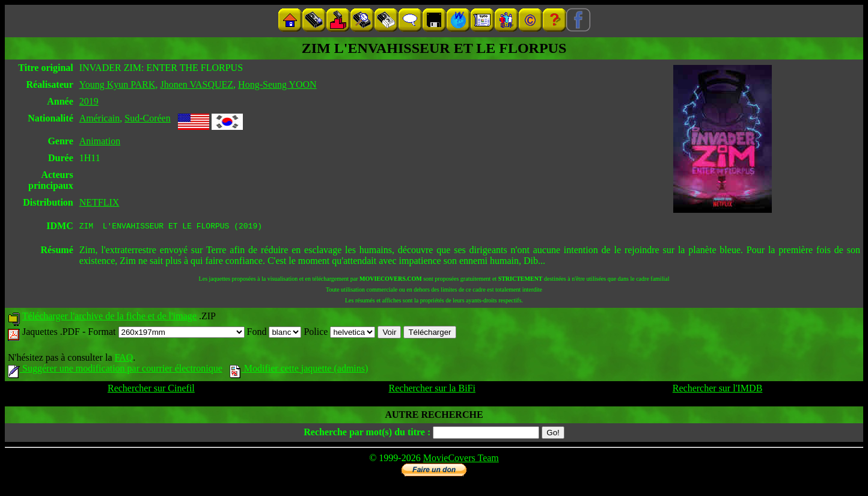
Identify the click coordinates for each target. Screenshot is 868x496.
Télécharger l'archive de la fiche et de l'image (109, 318)
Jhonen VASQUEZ (197, 84)
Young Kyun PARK (118, 84)
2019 (89, 101)
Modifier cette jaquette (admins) (299, 370)
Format (166, 333)
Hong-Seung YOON (277, 84)
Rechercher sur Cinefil (151, 390)
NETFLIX (99, 202)
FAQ (124, 359)
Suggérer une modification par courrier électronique (115, 370)
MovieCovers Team (461, 460)
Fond (274, 333)
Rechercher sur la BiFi (432, 390)
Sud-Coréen (147, 118)
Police (339, 333)
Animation (100, 141)
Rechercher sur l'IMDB (718, 390)
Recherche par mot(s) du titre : (367, 434)
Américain (100, 118)
